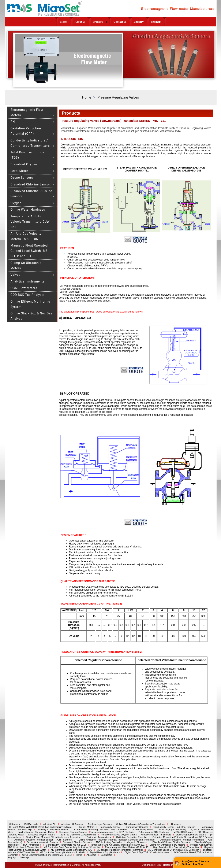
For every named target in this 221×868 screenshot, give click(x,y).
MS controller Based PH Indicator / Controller (120, 850)
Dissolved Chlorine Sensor (30, 184)
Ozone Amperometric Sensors (42, 842)
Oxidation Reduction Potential (132, 837)
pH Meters (175, 824)
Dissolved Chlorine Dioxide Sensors (171, 842)
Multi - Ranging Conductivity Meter (35, 832)
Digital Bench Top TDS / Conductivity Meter (147, 852)
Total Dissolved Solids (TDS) (27, 155)
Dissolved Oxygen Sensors (73, 832)
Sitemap (24, 857)
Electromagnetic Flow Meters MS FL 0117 (127, 847)
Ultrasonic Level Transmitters (156, 835)
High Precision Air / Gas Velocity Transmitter (176, 847)
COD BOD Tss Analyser (28, 295)
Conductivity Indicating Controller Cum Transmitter (101, 830)
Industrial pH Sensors (72, 824)
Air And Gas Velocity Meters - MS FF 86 (26, 236)
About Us (91, 855)
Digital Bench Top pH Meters (105, 852)
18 (92, 81)
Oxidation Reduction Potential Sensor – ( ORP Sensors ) (44, 840)
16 (87, 81)
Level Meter (19, 171)
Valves (16, 275)
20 (48, 83)
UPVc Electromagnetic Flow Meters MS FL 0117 (47, 855)
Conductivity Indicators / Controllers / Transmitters (30, 143)
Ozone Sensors (22, 178)
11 (73, 81)
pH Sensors (14, 824)
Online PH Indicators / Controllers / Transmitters (141, 824)
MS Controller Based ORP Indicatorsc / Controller (173, 850)
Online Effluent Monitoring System (30, 304)
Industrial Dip (49, 824)
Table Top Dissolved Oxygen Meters (78, 835)
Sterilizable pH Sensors (100, 824)
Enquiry (12, 857)
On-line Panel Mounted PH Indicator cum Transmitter (54, 837)
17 (90, 81)
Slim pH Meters (86, 827)
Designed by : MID (151, 865)
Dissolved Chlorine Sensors (77, 842)
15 (84, 81)
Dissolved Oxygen (24, 164)
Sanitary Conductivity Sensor (53, 830)
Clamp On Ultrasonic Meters (26, 265)
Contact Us (106, 855)
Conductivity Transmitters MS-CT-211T (66, 845)
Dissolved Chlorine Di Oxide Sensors (31, 194)
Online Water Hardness (28, 210)
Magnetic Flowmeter (137, 842)
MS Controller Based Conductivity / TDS (72, 850)
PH (13, 122)
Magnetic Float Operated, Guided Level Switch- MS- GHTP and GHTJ (30, 251)
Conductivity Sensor (110, 827)
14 (81, 81)
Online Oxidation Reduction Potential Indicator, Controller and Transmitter (117, 840)
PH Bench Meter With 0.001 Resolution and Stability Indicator (40, 827)
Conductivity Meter (143, 830)
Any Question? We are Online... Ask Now (195, 863)
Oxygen (16, 203)
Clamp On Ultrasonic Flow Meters (167, 845)
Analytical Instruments (28, 281)
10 (70, 81)
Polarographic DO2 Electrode (154, 832)
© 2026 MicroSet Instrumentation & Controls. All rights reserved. (68, 865)
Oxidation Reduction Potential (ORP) (26, 131)
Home (87, 97)
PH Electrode (31, 824)
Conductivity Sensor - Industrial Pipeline (174, 827)
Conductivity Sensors (137, 827)
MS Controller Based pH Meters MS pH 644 (63, 852)
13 (79, 81)
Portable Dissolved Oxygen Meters (119, 835)
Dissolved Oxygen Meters (42, 835)
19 (46, 83)
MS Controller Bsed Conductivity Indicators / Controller (72, 847)
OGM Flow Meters (24, 288)
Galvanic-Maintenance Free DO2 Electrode (112, 832)
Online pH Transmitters (99, 837)
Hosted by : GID (171, 865)
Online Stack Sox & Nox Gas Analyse (32, 316)
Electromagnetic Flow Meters (27, 112)
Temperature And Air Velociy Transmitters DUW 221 (30, 222)
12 (76, 81)
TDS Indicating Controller (109, 842)
